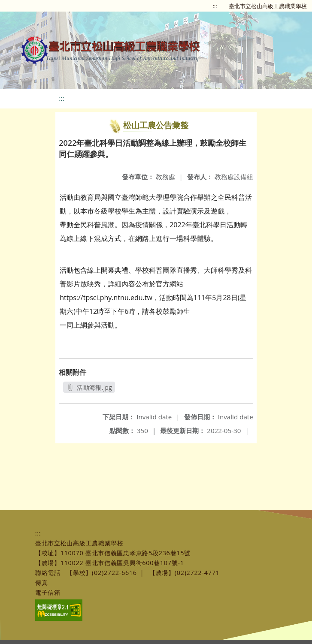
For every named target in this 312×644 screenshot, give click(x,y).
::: (215, 6)
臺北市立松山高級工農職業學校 (268, 6)
